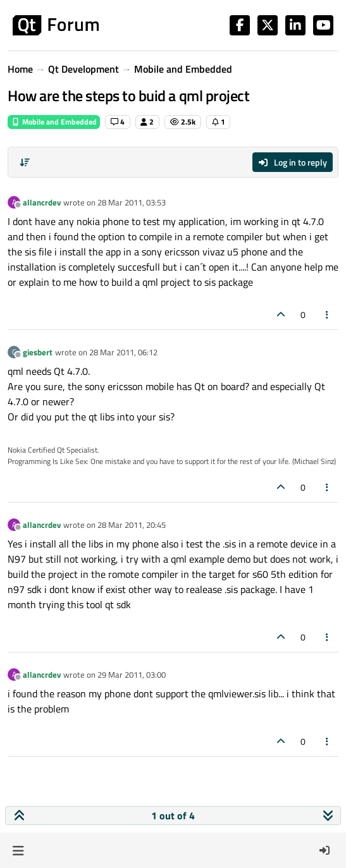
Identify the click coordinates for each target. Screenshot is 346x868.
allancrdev (42, 202)
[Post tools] (328, 315)
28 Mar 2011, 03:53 (132, 202)
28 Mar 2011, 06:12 (123, 352)
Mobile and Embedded (54, 122)
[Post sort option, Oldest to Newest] (25, 162)
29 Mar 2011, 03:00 (132, 675)
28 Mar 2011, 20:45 (132, 525)
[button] (18, 850)
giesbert (38, 352)
